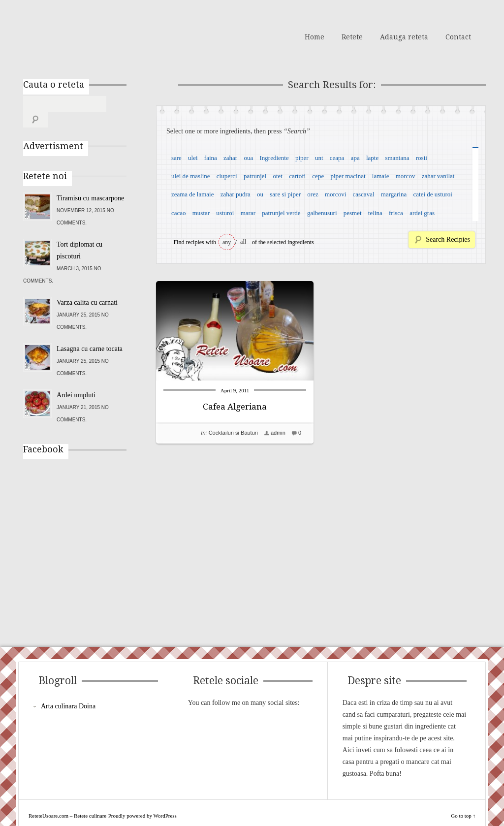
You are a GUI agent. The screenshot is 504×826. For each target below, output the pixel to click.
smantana (397, 158)
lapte (372, 158)
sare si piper (285, 194)
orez (313, 194)
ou (260, 194)
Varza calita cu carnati (87, 287)
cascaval (364, 194)
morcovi (335, 194)
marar (248, 213)
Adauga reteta (404, 37)
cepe (318, 176)
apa (355, 158)
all (243, 242)
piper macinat (348, 176)
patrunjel (255, 176)
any (227, 242)
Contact (458, 37)
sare (176, 158)
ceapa (337, 158)
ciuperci (227, 176)
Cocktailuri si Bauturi (233, 433)
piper (302, 158)
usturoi (225, 213)
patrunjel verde (281, 213)
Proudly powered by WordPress (142, 800)
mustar (201, 213)
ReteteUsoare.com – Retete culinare (94, 36)
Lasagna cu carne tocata (90, 333)
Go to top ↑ (463, 800)
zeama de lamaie (193, 194)
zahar (230, 158)
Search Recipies (448, 239)
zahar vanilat (438, 176)
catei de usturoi (433, 194)
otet (278, 176)
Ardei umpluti (76, 379)
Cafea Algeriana (235, 407)
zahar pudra (236, 194)
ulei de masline (191, 176)
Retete (352, 37)
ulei (193, 158)
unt (319, 158)
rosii (422, 158)
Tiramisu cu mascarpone (90, 182)
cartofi (297, 176)
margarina (394, 194)
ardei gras (422, 213)
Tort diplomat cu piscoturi (79, 235)
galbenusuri (322, 213)
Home (315, 37)
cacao (179, 213)
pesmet (353, 213)
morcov (406, 176)
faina (211, 158)
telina (375, 213)
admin (278, 433)
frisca (396, 213)
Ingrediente (274, 158)
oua (248, 158)
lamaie (381, 176)
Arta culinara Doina (68, 690)
